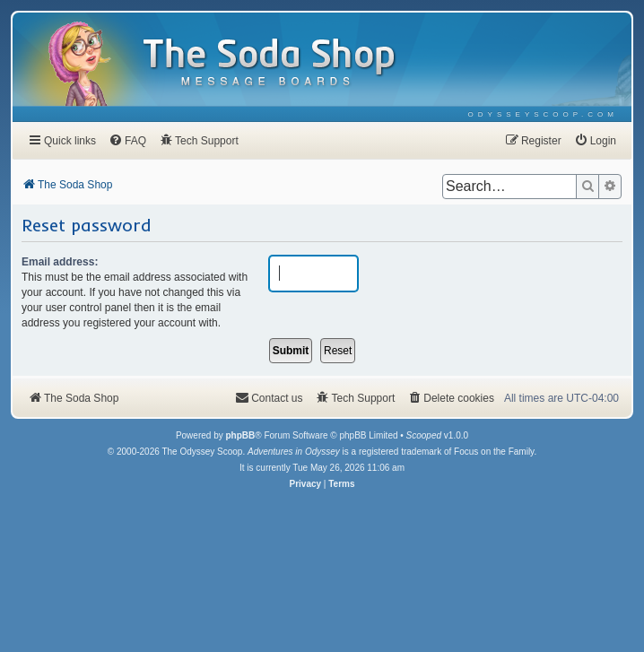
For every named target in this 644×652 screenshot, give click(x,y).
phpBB (240, 435)
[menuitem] (543, 114)
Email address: (60, 262)
